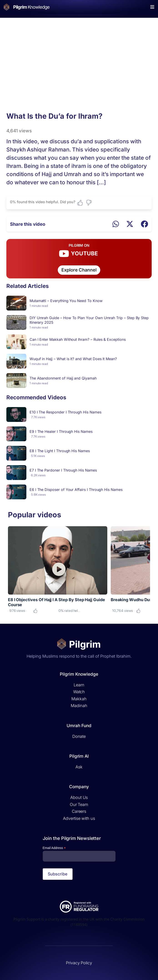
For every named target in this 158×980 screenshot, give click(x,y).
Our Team (79, 804)
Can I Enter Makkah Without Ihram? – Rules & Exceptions (78, 339)
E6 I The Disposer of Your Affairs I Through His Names (76, 490)
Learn (79, 685)
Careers (79, 811)
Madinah (79, 706)
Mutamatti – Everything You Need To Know (66, 301)
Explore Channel (79, 270)
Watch (79, 692)
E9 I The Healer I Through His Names (61, 431)
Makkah (79, 699)
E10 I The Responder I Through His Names (65, 412)
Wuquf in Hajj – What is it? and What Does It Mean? (73, 359)
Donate (79, 736)
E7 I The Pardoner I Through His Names (63, 470)
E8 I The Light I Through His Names (60, 451)
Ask (79, 767)
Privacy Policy (79, 963)
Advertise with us (79, 818)
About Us (79, 797)
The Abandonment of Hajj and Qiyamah (63, 378)
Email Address (54, 848)
